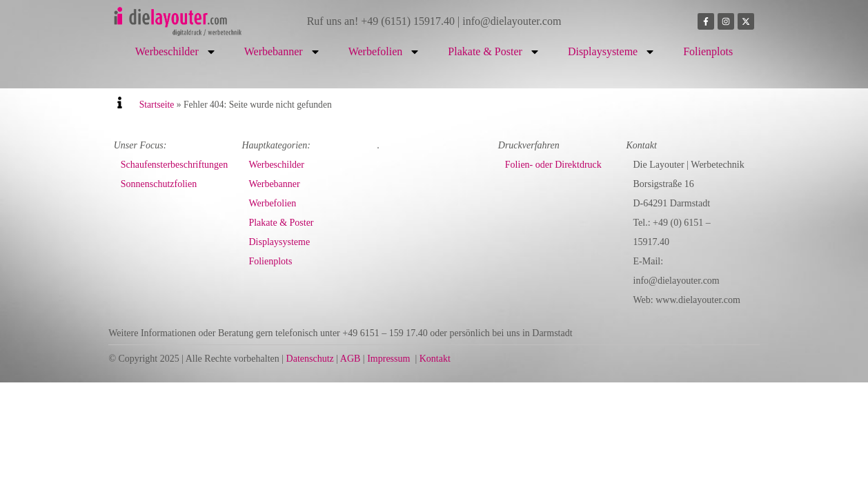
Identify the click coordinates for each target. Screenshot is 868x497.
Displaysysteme (612, 52)
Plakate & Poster (494, 52)
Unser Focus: (140, 145)
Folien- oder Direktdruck (553, 165)
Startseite (157, 105)
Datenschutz (310, 359)
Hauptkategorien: (276, 145)
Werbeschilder (176, 52)
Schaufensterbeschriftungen (175, 165)
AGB (351, 359)
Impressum (388, 359)
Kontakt (435, 359)
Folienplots (708, 51)
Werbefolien (385, 52)
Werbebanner (283, 52)
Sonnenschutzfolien (159, 184)
